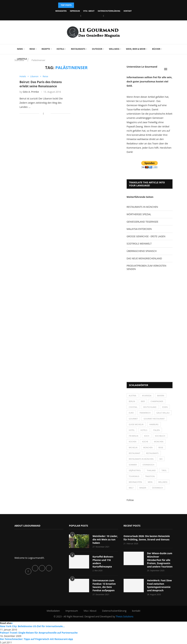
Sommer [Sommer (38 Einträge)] (133, 465)
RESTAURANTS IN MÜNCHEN (142, 207)
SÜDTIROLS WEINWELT (139, 244)
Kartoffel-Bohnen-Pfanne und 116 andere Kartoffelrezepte (103, 562)
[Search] (171, 69)
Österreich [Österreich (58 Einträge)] (157, 488)
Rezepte (46, 49)
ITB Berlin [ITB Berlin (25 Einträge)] (134, 436)
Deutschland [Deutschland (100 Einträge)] (150, 407)
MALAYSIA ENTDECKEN (139, 229)
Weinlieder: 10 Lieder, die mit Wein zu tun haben (105, 539)
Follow (130, 500)
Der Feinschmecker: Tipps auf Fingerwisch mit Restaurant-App (36, 639)
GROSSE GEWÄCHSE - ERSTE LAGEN (146, 236)
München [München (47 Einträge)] (159, 442)
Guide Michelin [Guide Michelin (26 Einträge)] (136, 424)
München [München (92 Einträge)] (148, 447)
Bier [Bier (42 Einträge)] (143, 401)
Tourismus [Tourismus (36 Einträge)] (134, 476)
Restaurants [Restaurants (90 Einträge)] (152, 453)
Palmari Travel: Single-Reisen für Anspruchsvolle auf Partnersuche (39, 633)
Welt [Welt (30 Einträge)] (131, 488)
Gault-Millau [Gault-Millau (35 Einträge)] (163, 413)
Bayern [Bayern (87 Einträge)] (161, 396)
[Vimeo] (103, 16)
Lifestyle (22, 59)
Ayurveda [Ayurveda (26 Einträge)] (147, 396)
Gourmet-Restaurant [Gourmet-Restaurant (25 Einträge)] (154, 419)
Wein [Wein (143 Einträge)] (150, 482)
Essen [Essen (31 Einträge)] (165, 407)
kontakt (128, 11)
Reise (32, 49)
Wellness (114, 49)
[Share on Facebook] (43, 113)
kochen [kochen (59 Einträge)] (133, 442)
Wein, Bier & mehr (136, 49)
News (20, 49)
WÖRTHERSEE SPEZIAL (139, 214)
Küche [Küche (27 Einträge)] (145, 442)
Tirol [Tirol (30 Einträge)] (164, 470)
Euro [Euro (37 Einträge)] (131, 413)
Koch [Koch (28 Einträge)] (147, 436)
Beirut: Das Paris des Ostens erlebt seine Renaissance (41, 84)
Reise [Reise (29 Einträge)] (161, 447)
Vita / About (89, 11)
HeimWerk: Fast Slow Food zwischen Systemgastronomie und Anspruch (160, 585)
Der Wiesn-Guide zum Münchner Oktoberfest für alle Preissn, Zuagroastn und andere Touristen (160, 560)
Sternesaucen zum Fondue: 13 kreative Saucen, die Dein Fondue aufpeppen (104, 585)
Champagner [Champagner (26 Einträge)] (157, 401)
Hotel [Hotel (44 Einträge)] (132, 430)
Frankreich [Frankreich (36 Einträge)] (145, 413)
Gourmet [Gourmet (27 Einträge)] (133, 419)
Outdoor (97, 49)
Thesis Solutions (125, 616)
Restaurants (78, 49)
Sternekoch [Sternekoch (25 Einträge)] (148, 465)
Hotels (60, 49)
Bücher (156, 49)
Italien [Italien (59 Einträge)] (156, 430)
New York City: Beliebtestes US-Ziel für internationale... (32, 626)
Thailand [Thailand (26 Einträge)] (151, 470)
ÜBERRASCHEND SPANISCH (142, 251)
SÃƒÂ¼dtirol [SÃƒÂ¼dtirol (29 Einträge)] (135, 470)
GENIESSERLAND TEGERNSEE (142, 222)
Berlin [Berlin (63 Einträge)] (132, 401)
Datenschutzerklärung (109, 11)
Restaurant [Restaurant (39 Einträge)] (135, 453)
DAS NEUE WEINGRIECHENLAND (144, 258)
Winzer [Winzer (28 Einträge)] (143, 488)
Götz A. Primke (31, 92)
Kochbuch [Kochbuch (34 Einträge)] (160, 436)
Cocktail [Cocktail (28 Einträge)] (133, 407)
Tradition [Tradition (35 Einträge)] (150, 476)
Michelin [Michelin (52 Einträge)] (133, 447)
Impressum (75, 11)
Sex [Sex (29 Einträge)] (161, 459)
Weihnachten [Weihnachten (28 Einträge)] (135, 482)
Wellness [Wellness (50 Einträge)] (163, 482)
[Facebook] (81, 16)
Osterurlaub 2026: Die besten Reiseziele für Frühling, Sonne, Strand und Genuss (147, 538)
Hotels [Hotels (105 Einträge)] (144, 430)
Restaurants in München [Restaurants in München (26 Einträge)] (141, 459)
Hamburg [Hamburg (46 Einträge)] (154, 424)
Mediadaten (61, 11)
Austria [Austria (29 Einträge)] (133, 396)
